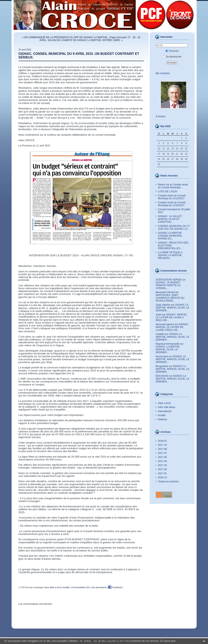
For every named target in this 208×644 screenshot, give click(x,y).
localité (162, 415)
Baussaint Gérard (165, 292)
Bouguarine (162, 366)
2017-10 (162, 445)
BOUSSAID (162, 376)
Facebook (115, 587)
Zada (159, 315)
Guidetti (160, 334)
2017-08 (162, 449)
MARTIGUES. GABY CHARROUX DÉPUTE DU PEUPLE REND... (170, 298)
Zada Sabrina (163, 305)
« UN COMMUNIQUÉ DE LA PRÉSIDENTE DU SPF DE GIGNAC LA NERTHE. (65, 37)
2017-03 (162, 465)
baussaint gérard (165, 324)
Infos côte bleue (167, 407)
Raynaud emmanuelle (168, 344)
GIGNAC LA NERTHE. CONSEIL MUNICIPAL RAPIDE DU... (170, 236)
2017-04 (162, 461)
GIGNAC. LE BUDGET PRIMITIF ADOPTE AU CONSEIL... (168, 285)
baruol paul (162, 356)
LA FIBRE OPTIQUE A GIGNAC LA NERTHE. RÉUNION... (170, 255)
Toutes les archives (168, 482)
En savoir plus (168, 641)
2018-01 (162, 441)
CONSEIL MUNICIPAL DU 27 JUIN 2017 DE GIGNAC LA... (174, 227)
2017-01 (162, 473)
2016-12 (162, 477)
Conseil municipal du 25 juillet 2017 (174, 211)
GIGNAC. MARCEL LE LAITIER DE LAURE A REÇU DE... (171, 317)
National (162, 419)
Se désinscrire (172, 57)
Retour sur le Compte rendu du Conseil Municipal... (173, 186)
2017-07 (162, 453)
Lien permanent (99, 587)
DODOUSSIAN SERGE (169, 280)
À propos (161, 116)
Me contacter (163, 73)
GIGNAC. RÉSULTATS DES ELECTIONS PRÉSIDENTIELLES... (173, 246)
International (165, 411)
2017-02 (162, 469)
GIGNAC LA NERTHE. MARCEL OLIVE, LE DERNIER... (173, 308)
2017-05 (162, 457)
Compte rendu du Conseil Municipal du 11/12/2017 (172, 197)
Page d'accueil (118, 37)
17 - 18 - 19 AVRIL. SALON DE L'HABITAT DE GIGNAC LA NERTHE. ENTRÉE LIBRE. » (90, 39)
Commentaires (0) (80, 587)
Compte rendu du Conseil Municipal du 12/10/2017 (172, 204)
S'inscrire (172, 51)
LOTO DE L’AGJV (168, 192)
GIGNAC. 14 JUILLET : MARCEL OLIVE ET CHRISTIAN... (171, 219)
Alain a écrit (164, 403)
